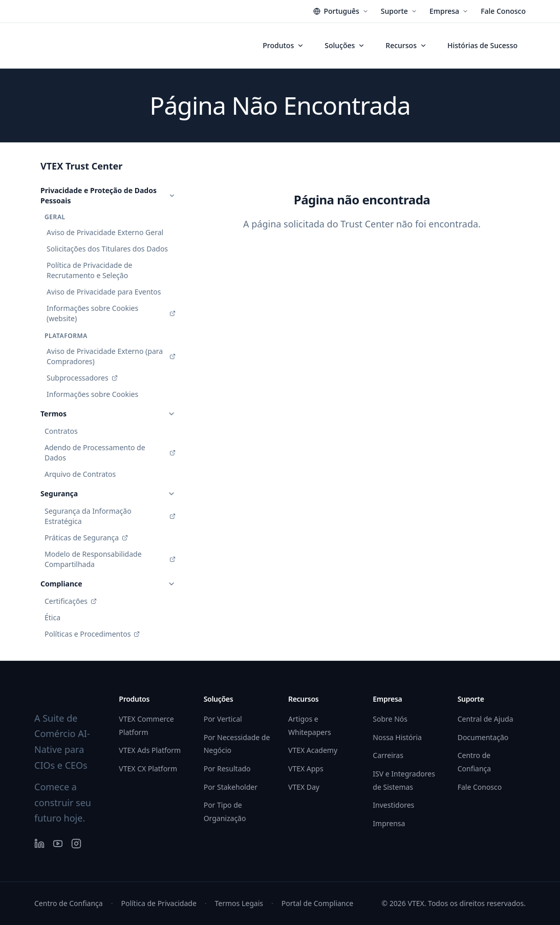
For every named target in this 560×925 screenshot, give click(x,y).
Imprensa (389, 823)
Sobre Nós (390, 719)
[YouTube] (58, 844)
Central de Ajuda (486, 719)
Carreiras (388, 755)
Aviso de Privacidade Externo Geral (105, 232)
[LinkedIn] (39, 844)
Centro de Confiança (69, 903)
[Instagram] (76, 844)
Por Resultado (227, 769)
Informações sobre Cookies (92, 394)
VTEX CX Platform (148, 769)
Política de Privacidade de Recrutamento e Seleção (89, 270)
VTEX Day (304, 787)
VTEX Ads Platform (150, 750)
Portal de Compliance (317, 903)
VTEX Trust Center (81, 166)
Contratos (61, 431)
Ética (52, 617)
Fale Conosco (503, 11)
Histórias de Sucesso (482, 45)
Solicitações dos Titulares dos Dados (107, 249)
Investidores (393, 805)
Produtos (283, 45)
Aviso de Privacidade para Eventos (104, 292)
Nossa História (397, 737)
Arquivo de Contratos (80, 474)
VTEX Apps (306, 769)
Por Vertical (223, 719)
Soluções (345, 45)
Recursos (406, 45)
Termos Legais (239, 903)
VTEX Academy (313, 750)
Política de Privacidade (158, 903)
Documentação (483, 737)
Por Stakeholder (231, 787)
